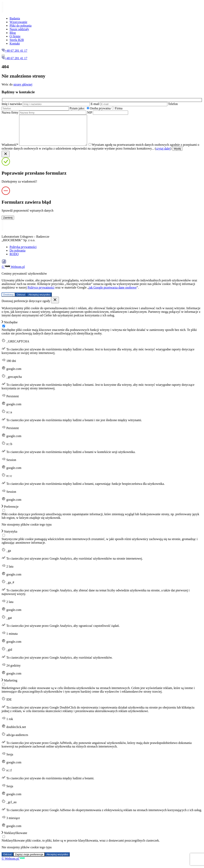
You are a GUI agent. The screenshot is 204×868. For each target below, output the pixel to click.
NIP (108, 112)
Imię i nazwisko (46, 104)
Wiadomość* (49, 151)
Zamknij (8, 224)
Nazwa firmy (44, 112)
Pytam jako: (77, 108)
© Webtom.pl (13, 273)
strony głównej (23, 84)
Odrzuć (21, 301)
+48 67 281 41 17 (14, 51)
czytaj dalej (180, 154)
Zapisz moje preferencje (29, 860)
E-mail (129, 104)
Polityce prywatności (41, 293)
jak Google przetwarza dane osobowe (113, 293)
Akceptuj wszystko (39, 301)
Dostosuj (8, 301)
